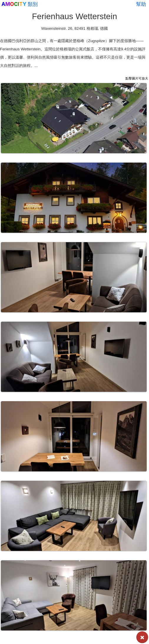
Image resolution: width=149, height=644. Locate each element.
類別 (33, 4)
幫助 (141, 4)
